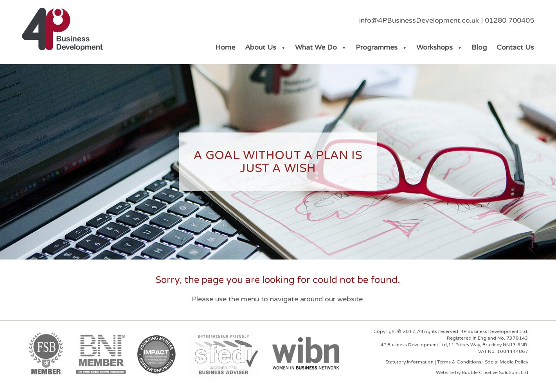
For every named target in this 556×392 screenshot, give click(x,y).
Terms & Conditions (459, 362)
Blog (479, 47)
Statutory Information (409, 362)
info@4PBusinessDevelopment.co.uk (419, 20)
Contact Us (515, 47)
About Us (261, 47)
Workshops (435, 47)
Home (225, 47)
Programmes (377, 47)
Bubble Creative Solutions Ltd (495, 372)
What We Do (316, 47)
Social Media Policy (507, 362)
